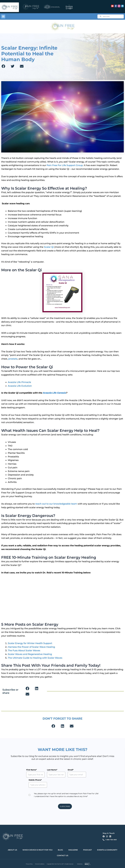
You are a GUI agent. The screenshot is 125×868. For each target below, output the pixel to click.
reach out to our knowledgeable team (56, 504)
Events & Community (107, 850)
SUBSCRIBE (65, 806)
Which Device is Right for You (37, 850)
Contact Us (63, 856)
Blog (60, 850)
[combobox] (111, 16)
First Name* (31, 770)
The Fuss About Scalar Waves (24, 651)
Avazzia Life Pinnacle (19, 382)
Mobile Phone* (35, 780)
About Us (12, 850)
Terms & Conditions (40, 864)
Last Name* (52, 770)
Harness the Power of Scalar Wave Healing (31, 647)
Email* (71, 770)
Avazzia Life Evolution (20, 386)
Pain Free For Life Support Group (65, 165)
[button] (3, 16)
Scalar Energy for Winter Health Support (30, 643)
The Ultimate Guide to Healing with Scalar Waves (35, 658)
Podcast (87, 850)
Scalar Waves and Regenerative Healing (30, 654)
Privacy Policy (29, 864)
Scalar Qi (49, 247)
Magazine (73, 850)
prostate (13, 359)
